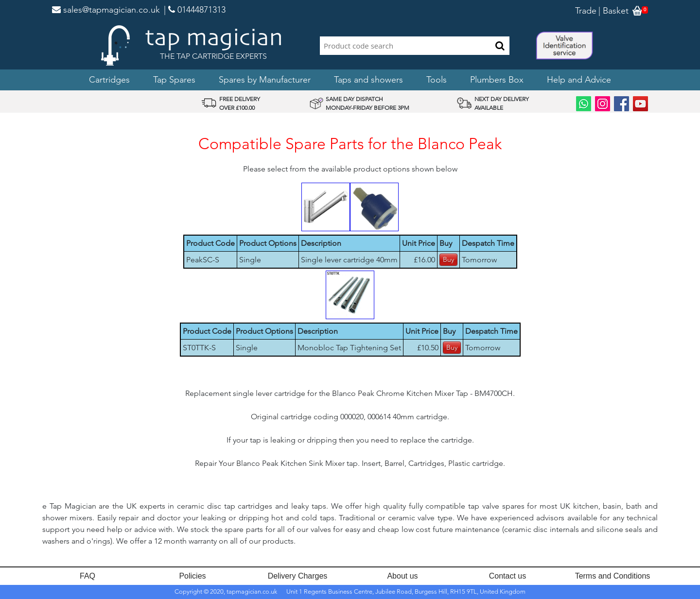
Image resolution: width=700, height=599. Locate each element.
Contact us (507, 576)
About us (402, 576)
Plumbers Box (497, 80)
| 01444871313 (195, 10)
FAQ (87, 576)
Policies (192, 576)
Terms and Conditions (613, 576)
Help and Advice (579, 80)
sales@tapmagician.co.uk (106, 10)
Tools (437, 80)
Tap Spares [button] (174, 80)
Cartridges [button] (109, 80)
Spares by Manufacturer (265, 80)
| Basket (613, 11)
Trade (586, 11)
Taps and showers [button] (368, 80)
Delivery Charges (298, 576)
